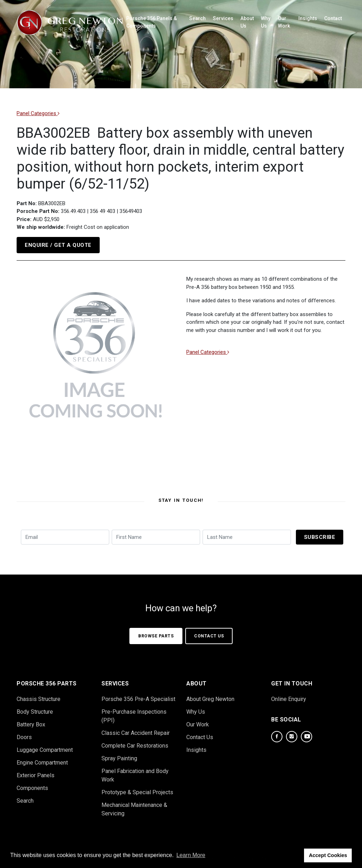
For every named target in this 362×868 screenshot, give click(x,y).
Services (223, 18)
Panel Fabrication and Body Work (135, 775)
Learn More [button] (191, 855)
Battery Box (31, 724)
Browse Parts (156, 636)
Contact (333, 18)
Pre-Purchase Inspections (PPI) (134, 716)
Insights (308, 18)
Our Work (284, 22)
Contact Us (209, 636)
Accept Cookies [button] (328, 855)
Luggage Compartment (45, 750)
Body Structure (35, 712)
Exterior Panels (36, 775)
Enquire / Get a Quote (58, 245)
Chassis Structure (39, 699)
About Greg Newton (210, 699)
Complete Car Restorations (135, 746)
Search (197, 18)
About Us (247, 22)
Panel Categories (38, 113)
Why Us (266, 22)
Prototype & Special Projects (137, 792)
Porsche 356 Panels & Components (151, 22)
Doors (24, 737)
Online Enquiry (289, 699)
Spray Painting (119, 758)
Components (32, 788)
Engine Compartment (42, 763)
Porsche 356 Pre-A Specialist (138, 699)
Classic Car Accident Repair (136, 733)
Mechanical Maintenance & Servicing (134, 809)
